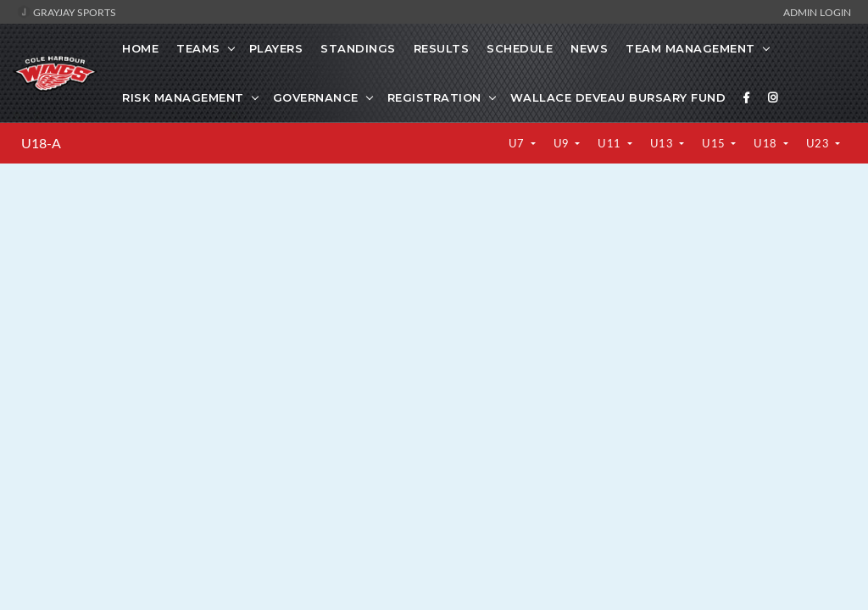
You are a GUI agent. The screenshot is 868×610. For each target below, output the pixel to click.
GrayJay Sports (67, 12)
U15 (715, 143)
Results (442, 48)
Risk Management (183, 97)
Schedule (520, 48)
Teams (198, 48)
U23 (819, 143)
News (589, 48)
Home (140, 48)
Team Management (690, 48)
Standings (358, 48)
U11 (611, 143)
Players (276, 48)
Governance (316, 97)
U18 (767, 143)
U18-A (41, 143)
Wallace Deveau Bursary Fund (618, 97)
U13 (663, 143)
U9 (563, 143)
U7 (518, 143)
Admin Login (817, 12)
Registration (434, 97)
